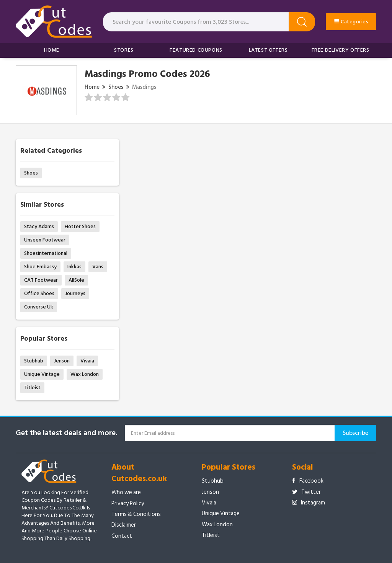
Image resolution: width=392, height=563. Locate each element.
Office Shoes (39, 293)
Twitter (306, 492)
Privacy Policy (128, 503)
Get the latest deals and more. (66, 433)
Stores (124, 50)
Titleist (32, 388)
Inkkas (74, 267)
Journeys (75, 293)
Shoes (116, 87)
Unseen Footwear (45, 240)
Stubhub (34, 361)
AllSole (76, 280)
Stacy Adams (39, 226)
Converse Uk (39, 307)
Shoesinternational (46, 253)
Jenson (62, 361)
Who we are (126, 492)
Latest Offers (268, 50)
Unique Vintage (42, 374)
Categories (351, 22)
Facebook (308, 481)
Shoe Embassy (40, 267)
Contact (122, 536)
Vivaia (87, 361)
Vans (98, 267)
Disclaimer (124, 525)
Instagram (309, 503)
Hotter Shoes (80, 226)
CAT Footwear (41, 280)
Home (52, 50)
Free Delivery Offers (341, 50)
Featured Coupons (196, 50)
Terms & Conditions (136, 514)
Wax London (85, 374)
